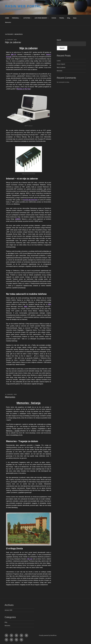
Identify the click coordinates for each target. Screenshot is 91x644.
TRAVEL (62, 18)
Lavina (59, 61)
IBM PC (14, 55)
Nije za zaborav (13, 42)
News (75, 18)
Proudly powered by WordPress (48, 635)
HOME (7, 18)
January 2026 (8, 610)
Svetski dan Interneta (30, 200)
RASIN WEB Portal (23, 6)
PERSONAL (16, 18)
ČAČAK (54, 18)
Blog (69, 18)
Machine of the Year (24, 89)
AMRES (18, 219)
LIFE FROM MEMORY (42, 18)
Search (59, 40)
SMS (50, 304)
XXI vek (30, 559)
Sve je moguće (61, 64)
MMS (26, 307)
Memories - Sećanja (29, 403)
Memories (8, 22)
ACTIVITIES (28, 18)
